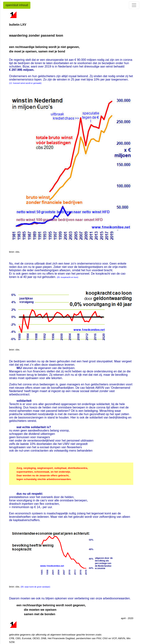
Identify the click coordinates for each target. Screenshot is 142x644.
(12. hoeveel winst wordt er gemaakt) (25, 83)
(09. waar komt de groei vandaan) (35, 587)
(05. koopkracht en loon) (68, 277)
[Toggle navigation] (134, 5)
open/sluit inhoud (17, 5)
